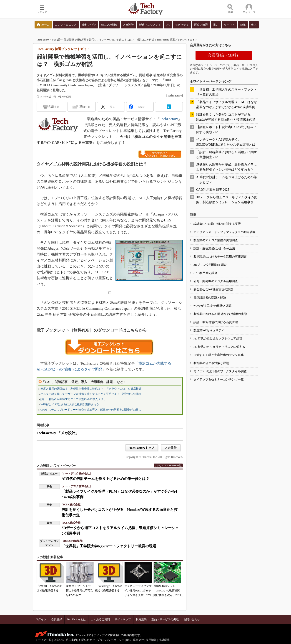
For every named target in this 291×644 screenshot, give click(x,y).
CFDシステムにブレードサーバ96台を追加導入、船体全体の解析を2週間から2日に (91, 410)
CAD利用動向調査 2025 (213, 190)
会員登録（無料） (224, 55)
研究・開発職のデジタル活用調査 (216, 281)
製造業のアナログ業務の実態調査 (216, 240)
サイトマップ (123, 619)
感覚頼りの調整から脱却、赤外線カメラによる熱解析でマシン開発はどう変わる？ (226, 167)
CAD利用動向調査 (205, 273)
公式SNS (59, 640)
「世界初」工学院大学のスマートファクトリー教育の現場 (109, 546)
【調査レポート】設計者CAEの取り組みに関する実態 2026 (226, 130)
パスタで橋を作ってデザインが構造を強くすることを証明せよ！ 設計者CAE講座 (91, 394)
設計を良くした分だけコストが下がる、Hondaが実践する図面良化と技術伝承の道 (226, 117)
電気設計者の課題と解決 (210, 298)
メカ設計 (57, 40)
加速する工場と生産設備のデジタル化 (219, 355)
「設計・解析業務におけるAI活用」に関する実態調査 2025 (227, 155)
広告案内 (71, 640)
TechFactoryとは (76, 619)
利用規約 (141, 619)
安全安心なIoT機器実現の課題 (213, 289)
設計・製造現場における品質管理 (216, 322)
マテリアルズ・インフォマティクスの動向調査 (225, 232)
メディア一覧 (43, 640)
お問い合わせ (192, 619)
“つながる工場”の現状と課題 (213, 306)
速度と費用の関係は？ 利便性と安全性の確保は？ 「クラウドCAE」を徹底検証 (91, 389)
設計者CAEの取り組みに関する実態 (217, 224)
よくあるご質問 (100, 619)
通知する (85, 107)
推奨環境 (164, 640)
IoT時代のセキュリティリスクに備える (219, 347)
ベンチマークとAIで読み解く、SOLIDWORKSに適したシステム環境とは (226, 142)
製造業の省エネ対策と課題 (211, 363)
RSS (129, 640)
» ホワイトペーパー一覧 (168, 466)
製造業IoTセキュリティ (209, 330)
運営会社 (138, 640)
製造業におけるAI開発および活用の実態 (220, 314)
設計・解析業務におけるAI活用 (214, 248)
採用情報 (151, 640)
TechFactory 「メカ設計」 (58, 433)
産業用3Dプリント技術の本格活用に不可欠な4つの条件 (80, 591)
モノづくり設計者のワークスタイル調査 (220, 371)
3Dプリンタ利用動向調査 (210, 265)
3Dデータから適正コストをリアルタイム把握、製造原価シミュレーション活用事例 (227, 200)
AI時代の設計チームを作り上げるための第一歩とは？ (105, 479)
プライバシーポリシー (111, 640)
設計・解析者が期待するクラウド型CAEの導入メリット (75, 399)
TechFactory (43, 40)
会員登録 (57, 619)
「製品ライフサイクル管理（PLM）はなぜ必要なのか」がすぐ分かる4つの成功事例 (227, 105)
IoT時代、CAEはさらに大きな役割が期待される (70, 404)
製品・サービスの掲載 (165, 619)
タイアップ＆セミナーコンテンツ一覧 (219, 379)
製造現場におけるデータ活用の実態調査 (220, 257)
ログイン (41, 619)
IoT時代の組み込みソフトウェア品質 (218, 338)
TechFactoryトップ (142, 448)
